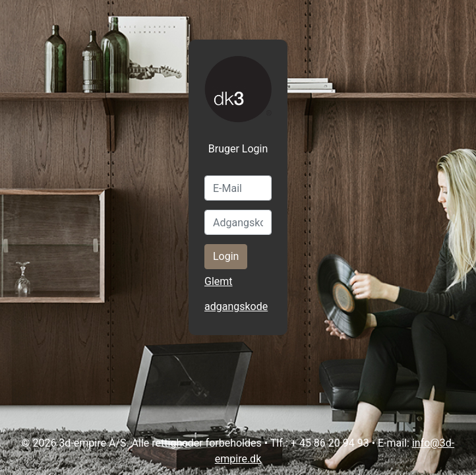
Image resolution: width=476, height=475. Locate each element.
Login (226, 256)
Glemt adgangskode (236, 294)
